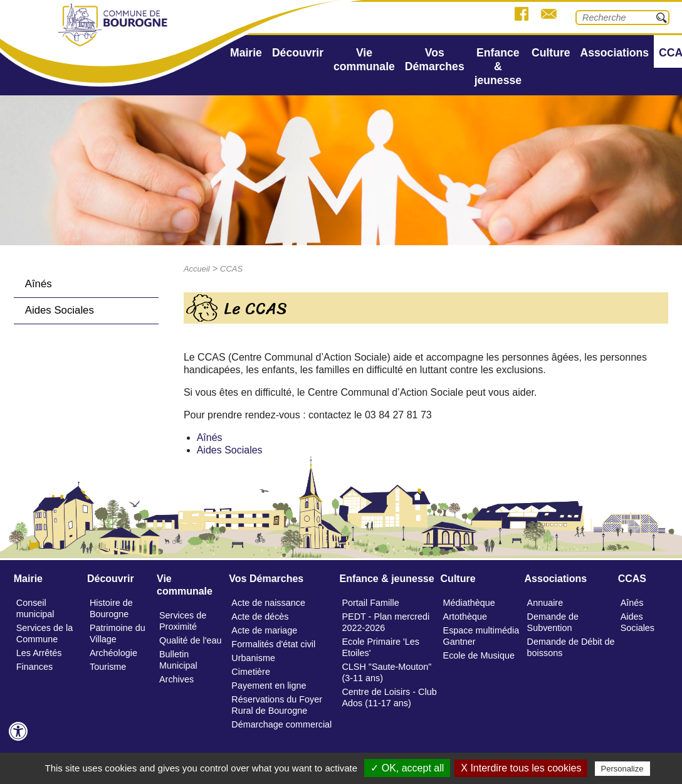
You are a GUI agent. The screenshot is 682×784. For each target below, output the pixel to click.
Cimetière (251, 672)
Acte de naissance (268, 603)
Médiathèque (469, 603)
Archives (176, 679)
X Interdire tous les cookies (521, 768)
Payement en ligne (269, 686)
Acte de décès (260, 617)
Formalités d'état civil (273, 644)
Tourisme (108, 667)
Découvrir (298, 53)
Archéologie (113, 653)
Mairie (246, 53)
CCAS (231, 269)
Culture (551, 53)
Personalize (622, 769)
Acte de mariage (264, 630)
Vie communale (364, 60)
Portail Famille (370, 603)
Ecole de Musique (479, 655)
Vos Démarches (435, 60)
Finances (34, 667)
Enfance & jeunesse (498, 66)
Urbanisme (253, 658)
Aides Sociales (60, 310)
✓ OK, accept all (407, 768)
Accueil (197, 269)
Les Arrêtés (39, 653)
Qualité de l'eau (191, 640)
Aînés (39, 284)
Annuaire (545, 603)
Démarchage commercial (281, 724)
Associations (615, 53)
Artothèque (465, 617)
